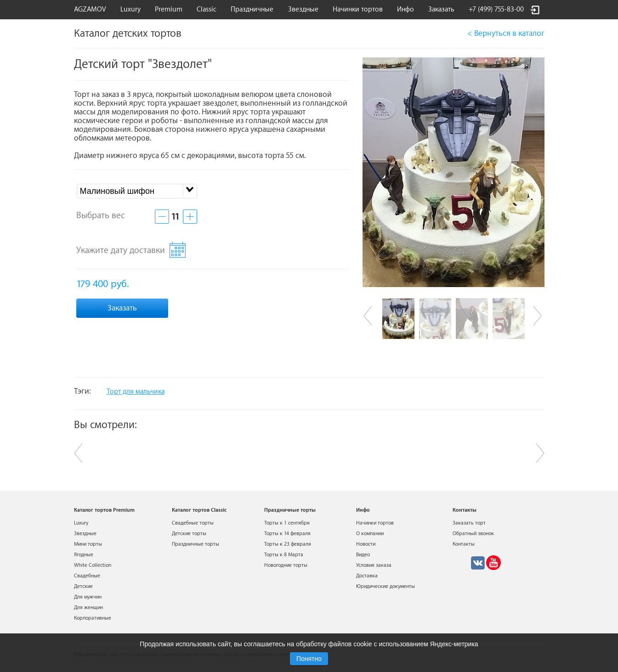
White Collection (93, 565)
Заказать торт (469, 523)
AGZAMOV (90, 9)
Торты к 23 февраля (288, 544)
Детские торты (189, 534)
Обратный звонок (473, 534)
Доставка (367, 576)
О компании (370, 534)
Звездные (303, 9)
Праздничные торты (196, 544)
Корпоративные (93, 618)
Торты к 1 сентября (287, 523)
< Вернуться (506, 33)
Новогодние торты (286, 565)
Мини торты (88, 544)
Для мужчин (88, 597)
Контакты (464, 544)
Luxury (130, 9)
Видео (363, 555)
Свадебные (87, 576)
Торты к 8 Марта (284, 555)
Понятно (309, 659)
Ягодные (84, 555)
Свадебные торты (193, 523)
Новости (366, 544)
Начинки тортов (358, 9)
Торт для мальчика (136, 392)
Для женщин (88, 607)
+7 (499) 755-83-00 (496, 9)
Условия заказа (374, 565)
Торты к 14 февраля (287, 534)
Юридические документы (386, 586)
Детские (83, 586)
